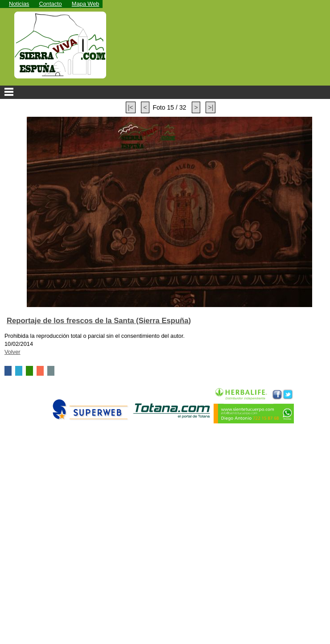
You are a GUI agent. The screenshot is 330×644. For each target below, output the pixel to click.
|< (131, 107)
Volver (12, 352)
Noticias (19, 4)
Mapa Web (86, 4)
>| (210, 107)
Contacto (51, 4)
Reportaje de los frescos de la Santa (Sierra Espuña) (99, 321)
